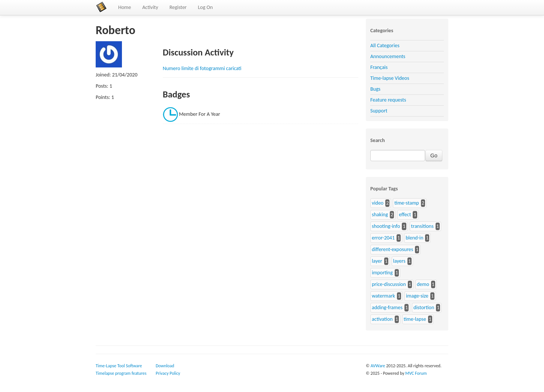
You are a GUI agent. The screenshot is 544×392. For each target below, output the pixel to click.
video (378, 203)
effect (405, 215)
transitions (422, 226)
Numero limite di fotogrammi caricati (202, 68)
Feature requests (388, 100)
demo (423, 284)
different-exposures (392, 249)
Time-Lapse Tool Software (119, 366)
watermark (383, 296)
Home (125, 7)
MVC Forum (416, 373)
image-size (417, 296)
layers (399, 261)
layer (377, 261)
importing (382, 273)
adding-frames (387, 307)
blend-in (414, 238)
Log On (205, 7)
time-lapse (415, 319)
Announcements (388, 56)
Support (379, 111)
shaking (380, 215)
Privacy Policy (168, 373)
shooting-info (386, 226)
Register (178, 7)
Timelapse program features (121, 373)
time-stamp (406, 203)
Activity (150, 7)
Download (165, 366)
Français (379, 67)
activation (382, 319)
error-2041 (383, 238)
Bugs (375, 89)
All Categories (385, 46)
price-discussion (389, 284)
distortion (424, 307)
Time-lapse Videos (390, 78)
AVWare (378, 366)
